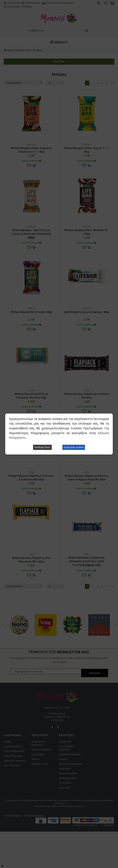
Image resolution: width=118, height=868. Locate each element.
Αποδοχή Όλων (42, 447)
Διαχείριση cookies (74, 447)
